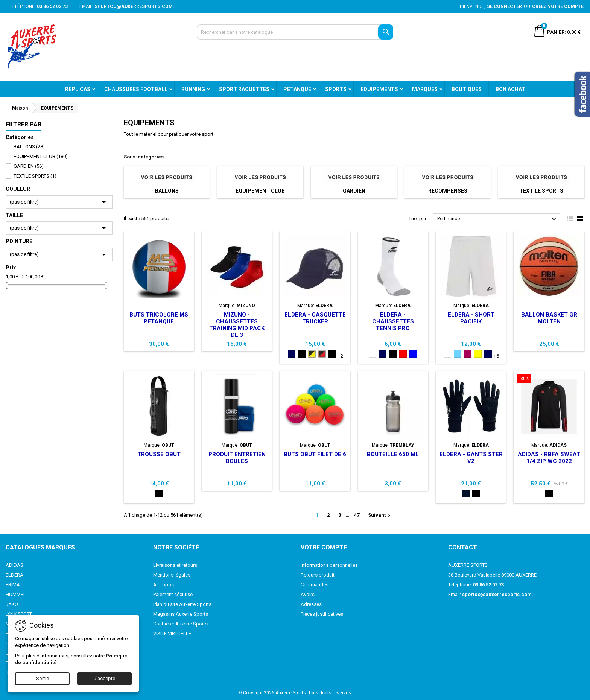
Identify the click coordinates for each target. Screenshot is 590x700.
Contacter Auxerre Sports (180, 624)
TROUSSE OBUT (159, 454)
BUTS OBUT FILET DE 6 (315, 454)
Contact (463, 547)
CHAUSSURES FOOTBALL (136, 89)
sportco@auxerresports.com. (134, 6)
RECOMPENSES (448, 191)
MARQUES (425, 89)
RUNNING (193, 89)
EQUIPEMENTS (379, 89)
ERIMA (13, 585)
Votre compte (324, 547)
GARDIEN (29, 166)
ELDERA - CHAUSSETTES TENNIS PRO (393, 321)
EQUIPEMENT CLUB (41, 156)
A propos (163, 585)
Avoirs (308, 594)
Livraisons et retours (175, 565)
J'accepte (104, 678)
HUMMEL (16, 594)
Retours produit (318, 575)
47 (357, 515)
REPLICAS (78, 89)
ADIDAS (14, 565)
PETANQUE (297, 89)
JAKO (12, 604)
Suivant (380, 516)
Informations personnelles (329, 565)
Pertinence (498, 219)
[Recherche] (295, 32)
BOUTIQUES (467, 89)
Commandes (315, 585)
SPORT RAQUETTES (244, 89)
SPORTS (336, 89)
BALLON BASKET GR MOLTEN (549, 318)
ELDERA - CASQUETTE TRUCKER (315, 318)
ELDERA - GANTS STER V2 (471, 458)
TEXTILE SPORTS (35, 176)
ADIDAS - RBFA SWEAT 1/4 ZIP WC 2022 (549, 458)
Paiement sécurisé (173, 594)
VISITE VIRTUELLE (172, 634)
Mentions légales (172, 575)
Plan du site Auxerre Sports (182, 604)
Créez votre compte (558, 6)
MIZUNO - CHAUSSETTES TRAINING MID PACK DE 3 (237, 325)
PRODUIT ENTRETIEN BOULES (237, 458)
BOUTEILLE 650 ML (393, 454)
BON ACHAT (510, 89)
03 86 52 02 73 (52, 6)
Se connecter (504, 6)
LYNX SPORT (19, 614)
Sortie (43, 678)
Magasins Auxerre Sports (181, 614)
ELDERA (14, 575)
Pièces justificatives (322, 614)
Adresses (311, 604)
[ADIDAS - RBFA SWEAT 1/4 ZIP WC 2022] (549, 379)
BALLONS (29, 147)
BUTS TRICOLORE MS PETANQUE (159, 318)
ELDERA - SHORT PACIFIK (471, 318)
